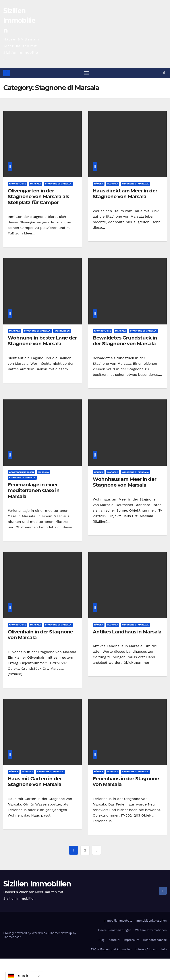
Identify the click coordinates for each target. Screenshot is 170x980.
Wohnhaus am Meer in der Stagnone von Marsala (125, 482)
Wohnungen (62, 331)
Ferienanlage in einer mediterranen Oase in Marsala (34, 491)
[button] (164, 73)
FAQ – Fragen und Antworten (111, 950)
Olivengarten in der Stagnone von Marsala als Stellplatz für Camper (38, 197)
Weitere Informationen (151, 930)
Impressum (131, 940)
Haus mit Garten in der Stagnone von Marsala (35, 782)
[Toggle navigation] (87, 73)
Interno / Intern (146, 950)
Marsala (36, 184)
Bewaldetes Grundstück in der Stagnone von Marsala (125, 341)
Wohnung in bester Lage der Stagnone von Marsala (42, 341)
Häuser (99, 184)
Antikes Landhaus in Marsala (127, 632)
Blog (101, 940)
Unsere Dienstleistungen (114, 930)
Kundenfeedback (155, 940)
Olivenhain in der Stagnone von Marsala (40, 635)
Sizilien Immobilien (19, 20)
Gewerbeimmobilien (21, 472)
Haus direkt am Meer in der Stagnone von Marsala (125, 194)
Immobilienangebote (118, 921)
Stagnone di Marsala (58, 184)
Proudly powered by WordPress (26, 933)
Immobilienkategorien (152, 921)
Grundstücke (17, 184)
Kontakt (114, 940)
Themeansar (12, 937)
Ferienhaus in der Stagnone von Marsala (126, 782)
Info (164, 950)
